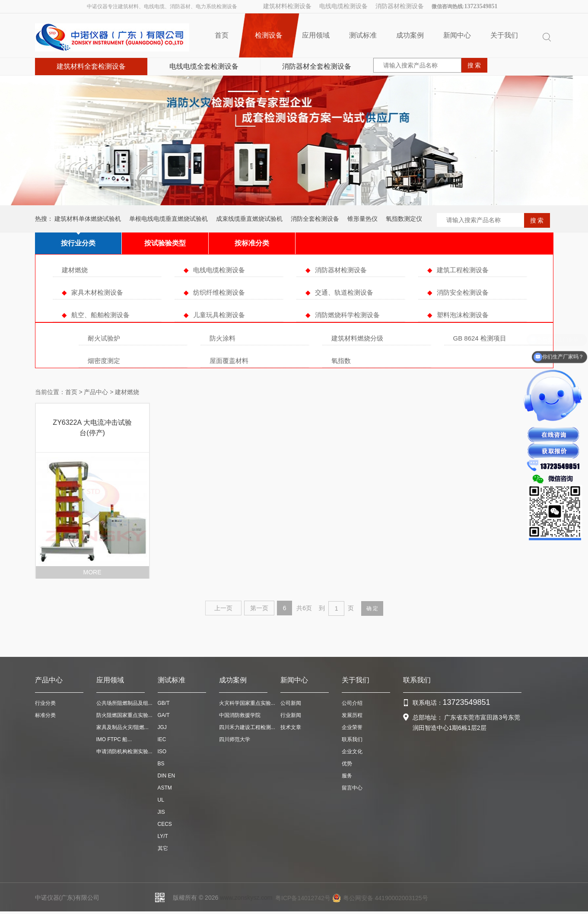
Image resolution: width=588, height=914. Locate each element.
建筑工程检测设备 (463, 270)
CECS (165, 824)
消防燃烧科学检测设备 (347, 315)
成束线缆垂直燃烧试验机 (249, 219)
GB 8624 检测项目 (480, 338)
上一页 (223, 608)
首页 (222, 35)
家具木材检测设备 (97, 292)
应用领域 (316, 35)
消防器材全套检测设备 (317, 66)
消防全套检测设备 (315, 219)
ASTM (165, 788)
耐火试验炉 (104, 338)
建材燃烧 (75, 270)
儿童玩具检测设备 (219, 315)
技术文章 (291, 727)
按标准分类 (252, 243)
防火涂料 (222, 338)
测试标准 (363, 35)
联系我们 (352, 739)
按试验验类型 (165, 243)
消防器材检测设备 (400, 6)
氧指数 (341, 361)
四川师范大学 (235, 739)
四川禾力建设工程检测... (247, 727)
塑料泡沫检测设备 (463, 315)
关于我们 (504, 35)
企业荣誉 (352, 727)
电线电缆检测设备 (343, 6)
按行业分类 (78, 243)
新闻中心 (457, 35)
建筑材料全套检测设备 (91, 66)
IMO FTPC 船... (114, 739)
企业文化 (352, 752)
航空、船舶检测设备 (100, 315)
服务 (347, 776)
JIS (161, 812)
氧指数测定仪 (404, 219)
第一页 (259, 608)
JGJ (162, 727)
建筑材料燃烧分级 (357, 338)
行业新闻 (291, 715)
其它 (163, 848)
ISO (162, 752)
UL (161, 800)
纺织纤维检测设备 (219, 292)
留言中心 (352, 788)
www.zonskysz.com (246, 898)
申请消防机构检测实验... (124, 752)
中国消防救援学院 (240, 715)
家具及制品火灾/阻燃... (122, 727)
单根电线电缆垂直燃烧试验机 (168, 219)
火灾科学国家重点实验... (247, 703)
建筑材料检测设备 (287, 6)
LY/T (163, 836)
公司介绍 (352, 703)
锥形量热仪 (362, 219)
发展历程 (352, 715)
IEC (162, 739)
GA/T (164, 715)
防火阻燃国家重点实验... (124, 715)
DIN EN (167, 776)
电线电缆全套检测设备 (204, 66)
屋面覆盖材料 (229, 361)
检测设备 (269, 35)
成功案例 (410, 35)
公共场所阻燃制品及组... (124, 703)
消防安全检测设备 (463, 292)
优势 (347, 764)
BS (161, 764)
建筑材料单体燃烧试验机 (88, 219)
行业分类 (45, 703)
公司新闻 (291, 703)
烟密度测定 (104, 361)
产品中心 (96, 392)
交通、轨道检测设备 (344, 292)
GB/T (164, 703)
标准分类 (45, 715)
